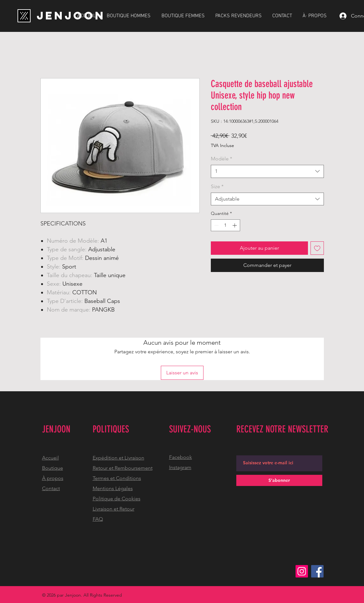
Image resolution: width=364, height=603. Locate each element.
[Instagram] (302, 571)
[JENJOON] (71, 16)
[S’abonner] (279, 480)
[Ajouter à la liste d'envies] (317, 248)
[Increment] (235, 225)
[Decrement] (216, 225)
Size (217, 186)
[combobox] (267, 171)
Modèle (221, 159)
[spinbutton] (225, 225)
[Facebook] (317, 571)
